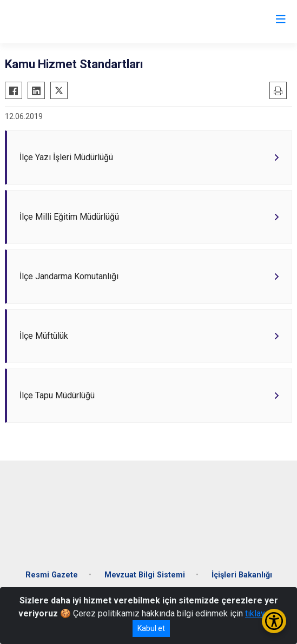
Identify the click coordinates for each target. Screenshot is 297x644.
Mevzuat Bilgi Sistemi (145, 575)
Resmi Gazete (52, 575)
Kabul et (151, 628)
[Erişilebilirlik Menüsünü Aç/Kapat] (274, 621)
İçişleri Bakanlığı (242, 575)
